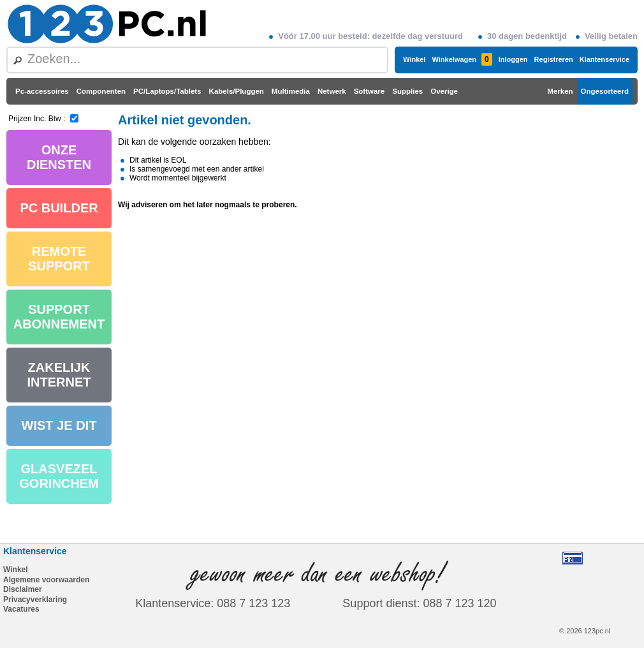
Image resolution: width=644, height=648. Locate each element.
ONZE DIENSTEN (59, 157)
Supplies (407, 91)
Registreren (554, 59)
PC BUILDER (59, 208)
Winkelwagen (462, 59)
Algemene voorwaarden (46, 580)
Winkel (414, 59)
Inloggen (513, 59)
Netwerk (332, 91)
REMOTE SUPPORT (59, 259)
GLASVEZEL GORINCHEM (59, 476)
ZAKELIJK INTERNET (59, 375)
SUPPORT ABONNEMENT (59, 317)
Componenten (101, 91)
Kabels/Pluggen (237, 91)
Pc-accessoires (42, 91)
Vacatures (21, 609)
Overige (444, 91)
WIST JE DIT (59, 425)
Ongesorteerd (605, 91)
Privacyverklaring (35, 600)
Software (370, 91)
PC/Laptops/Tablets (167, 91)
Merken (560, 91)
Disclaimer (23, 589)
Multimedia (291, 91)
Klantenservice (604, 59)
